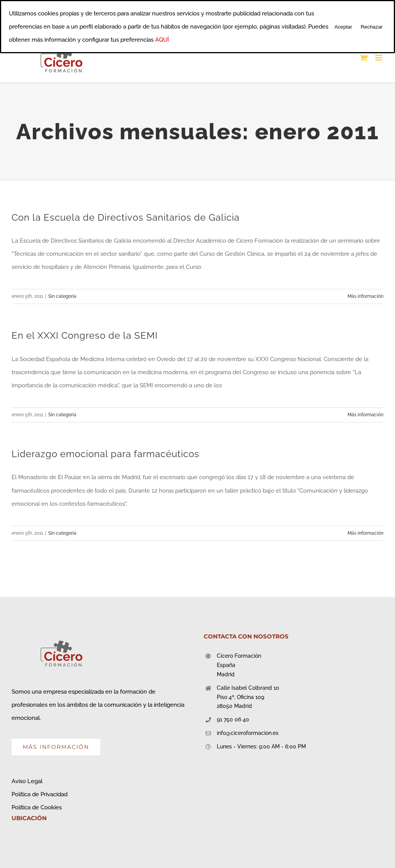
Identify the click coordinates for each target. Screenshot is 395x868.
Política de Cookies (37, 807)
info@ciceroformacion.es (248, 733)
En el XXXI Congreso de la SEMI (85, 336)
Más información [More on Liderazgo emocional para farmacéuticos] (365, 533)
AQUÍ (162, 40)
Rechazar (372, 27)
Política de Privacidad (40, 794)
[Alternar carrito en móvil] (364, 58)
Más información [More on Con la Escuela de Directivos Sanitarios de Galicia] (365, 296)
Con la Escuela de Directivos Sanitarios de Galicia (126, 218)
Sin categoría (62, 296)
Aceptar (343, 27)
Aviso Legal (27, 781)
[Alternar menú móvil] (379, 58)
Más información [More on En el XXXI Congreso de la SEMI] (365, 415)
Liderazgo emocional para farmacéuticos (106, 454)
